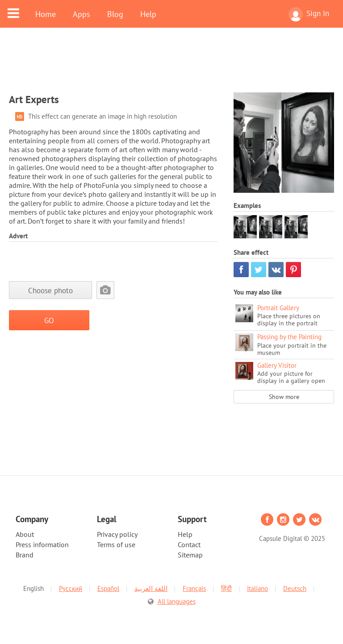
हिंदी (226, 588)
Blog (115, 14)
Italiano (257, 588)
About (25, 534)
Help (148, 14)
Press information (42, 544)
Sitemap (190, 555)
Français (194, 588)
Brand (25, 555)
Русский (71, 588)
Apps (82, 14)
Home (46, 14)
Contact (189, 544)
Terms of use (116, 544)
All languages (177, 601)
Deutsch (295, 588)
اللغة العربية (151, 588)
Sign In (309, 14)
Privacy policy (117, 534)
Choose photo (50, 290)
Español (108, 588)
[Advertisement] (171, 66)
